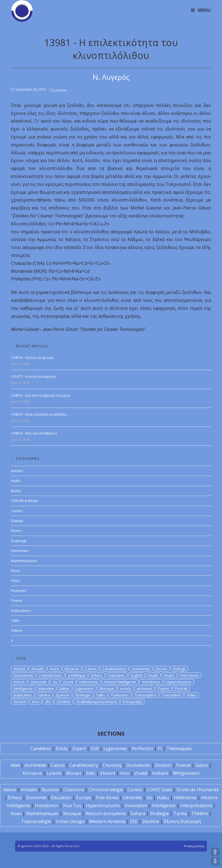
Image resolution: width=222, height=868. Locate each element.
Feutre (169, 675)
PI (160, 748)
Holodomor (151, 682)
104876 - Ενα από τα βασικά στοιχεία (40, 395)
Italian (65, 688)
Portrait (181, 688)
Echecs (97, 675)
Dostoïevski (138, 765)
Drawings (19, 541)
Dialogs (17, 521)
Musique (107, 688)
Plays (16, 580)
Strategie (83, 695)
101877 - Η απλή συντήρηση (33, 377)
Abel (15, 765)
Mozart (74, 773)
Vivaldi (141, 773)
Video (192, 695)
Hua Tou (72, 805)
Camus (91, 669)
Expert (79, 748)
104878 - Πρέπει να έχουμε (32, 358)
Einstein (163, 765)
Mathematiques (24, 561)
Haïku (163, 798)
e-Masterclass (50, 675)
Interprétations (196, 805)
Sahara (44, 695)
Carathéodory (84, 765)
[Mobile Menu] (201, 10)
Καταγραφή (132, 702)
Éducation (61, 798)
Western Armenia (107, 821)
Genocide (39, 682)
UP (215, 852)
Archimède (35, 765)
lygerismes (85, 688)
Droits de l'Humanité (198, 790)
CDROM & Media (25, 501)
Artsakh (38, 669)
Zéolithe (151, 821)
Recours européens (106, 813)
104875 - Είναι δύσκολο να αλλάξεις (39, 414)
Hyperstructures (103, 805)
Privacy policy (194, 846)
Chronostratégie (106, 790)
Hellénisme (185, 798)
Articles (61, 90)
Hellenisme (89, 682)
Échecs (15, 798)
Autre (54, 669)
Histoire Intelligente (120, 682)
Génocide (132, 798)
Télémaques (179, 748)
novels (126, 688)
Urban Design (70, 821)
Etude (153, 675)
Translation (172, 695)
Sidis (91, 773)
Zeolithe (64, 702)
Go (55, 682)
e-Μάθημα (77, 675)
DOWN (215, 861)
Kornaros (32, 773)
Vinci (35, 702)
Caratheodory (114, 669)
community (141, 669)
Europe (84, 798)
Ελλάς (62, 748)
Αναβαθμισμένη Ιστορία (97, 702)
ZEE (48, 702)
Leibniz (54, 773)
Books (16, 491)
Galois (202, 765)
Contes (17, 511)
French (19, 682)
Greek (68, 682)
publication (23, 695)
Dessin (161, 669)
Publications (21, 611)
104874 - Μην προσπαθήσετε (34, 433)
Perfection (142, 748)
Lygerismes (115, 748)
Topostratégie (36, 821)
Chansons (74, 790)
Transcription (145, 695)
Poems (17, 600)
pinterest (144, 688)
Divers (16, 531)
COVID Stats (159, 790)
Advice (10, 790)
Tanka (180, 813)
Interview (46, 688)
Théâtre (200, 813)
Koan (16, 813)
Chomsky (112, 765)
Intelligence (23, 688)
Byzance (72, 669)
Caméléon (41, 748)
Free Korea (189, 675)
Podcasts (19, 591)
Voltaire (160, 773)
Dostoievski (23, 675)
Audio (16, 481)
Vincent (20, 702)
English (137, 675)
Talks (15, 620)
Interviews (20, 551)
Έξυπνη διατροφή (182, 821)
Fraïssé (183, 765)
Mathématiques (42, 813)
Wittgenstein (186, 773)
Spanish (63, 695)
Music (16, 571)
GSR (95, 748)
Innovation (136, 805)
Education (117, 675)
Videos (17, 630)
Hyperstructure (179, 682)
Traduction (120, 695)
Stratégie (159, 813)
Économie (36, 798)
